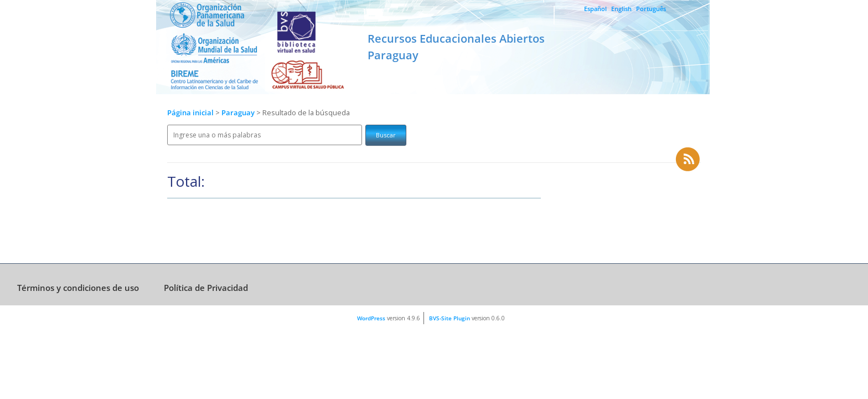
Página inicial (190, 113)
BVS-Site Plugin (449, 318)
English (621, 9)
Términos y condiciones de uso (78, 288)
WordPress (371, 318)
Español (595, 9)
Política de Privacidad (206, 288)
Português (651, 9)
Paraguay (239, 113)
